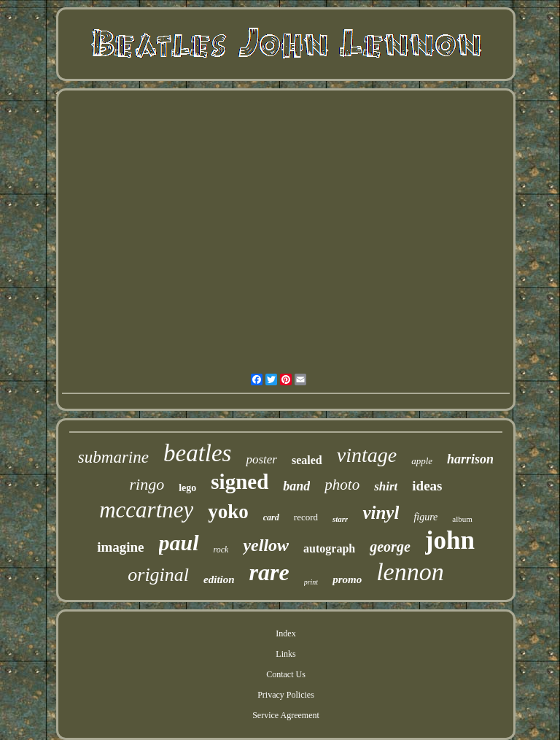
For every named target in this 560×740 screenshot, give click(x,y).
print (311, 582)
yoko (228, 512)
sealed (307, 460)
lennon (410, 572)
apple (422, 461)
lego (187, 488)
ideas (427, 486)
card (271, 517)
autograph (329, 548)
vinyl (381, 513)
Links (285, 654)
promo (347, 579)
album (462, 519)
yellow (266, 545)
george (390, 547)
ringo (147, 484)
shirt (386, 486)
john (450, 540)
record (306, 517)
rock (221, 550)
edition (219, 579)
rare (269, 572)
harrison (470, 459)
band (296, 486)
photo (342, 485)
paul (179, 543)
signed (240, 482)
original (158, 575)
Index (285, 633)
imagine (120, 547)
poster (261, 459)
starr (340, 519)
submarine (113, 457)
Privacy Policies (286, 695)
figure (425, 517)
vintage (367, 455)
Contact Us (286, 674)
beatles (197, 453)
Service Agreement (286, 715)
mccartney (146, 510)
